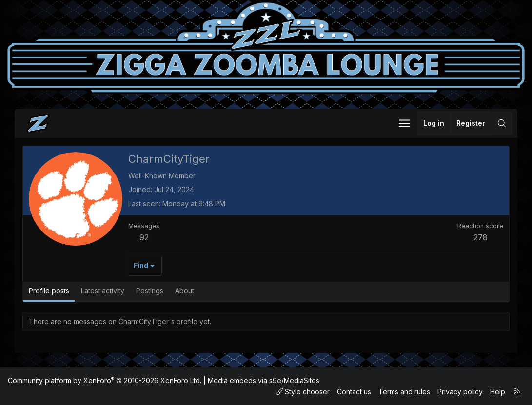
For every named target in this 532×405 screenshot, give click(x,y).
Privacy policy (460, 392)
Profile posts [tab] (49, 291)
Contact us (354, 392)
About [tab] (185, 291)
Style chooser (303, 392)
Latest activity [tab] (103, 291)
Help (498, 392)
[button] (404, 123)
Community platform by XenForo (105, 380)
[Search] (502, 123)
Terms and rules (404, 392)
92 (144, 237)
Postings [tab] (150, 291)
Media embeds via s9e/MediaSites (264, 380)
